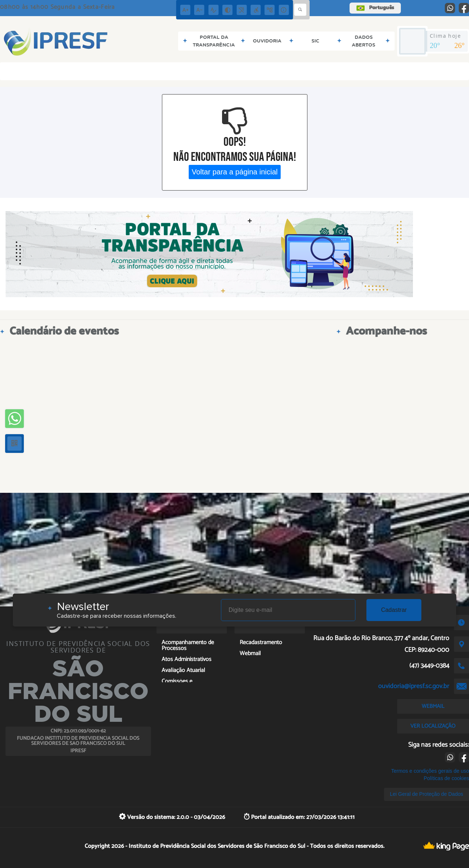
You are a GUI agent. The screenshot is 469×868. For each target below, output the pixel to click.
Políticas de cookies (446, 778)
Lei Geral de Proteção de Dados (426, 794)
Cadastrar (394, 610)
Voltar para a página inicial (235, 172)
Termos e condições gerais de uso (430, 771)
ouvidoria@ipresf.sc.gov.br (414, 686)
